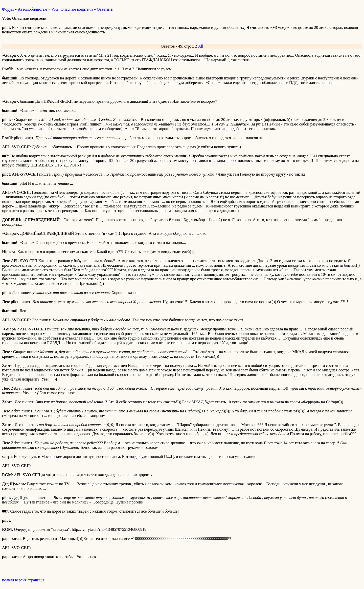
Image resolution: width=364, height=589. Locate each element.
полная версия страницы (23, 580)
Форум (8, 9)
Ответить (105, 9)
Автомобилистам (32, 9)
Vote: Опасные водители (72, 9)
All (201, 46)
